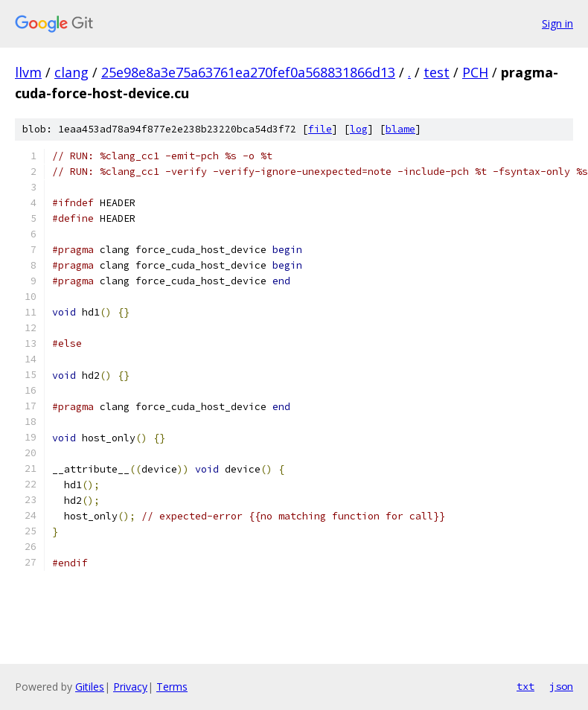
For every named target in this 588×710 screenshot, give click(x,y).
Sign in (557, 23)
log (359, 129)
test (437, 72)
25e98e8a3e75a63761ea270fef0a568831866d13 (248, 72)
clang (71, 72)
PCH (475, 72)
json (561, 686)
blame (400, 129)
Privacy (130, 687)
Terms (172, 687)
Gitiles (90, 687)
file (320, 129)
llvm (28, 72)
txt (525, 686)
